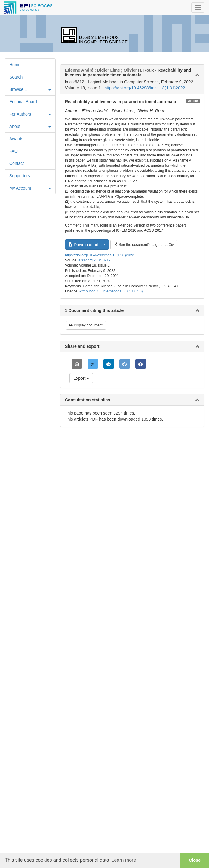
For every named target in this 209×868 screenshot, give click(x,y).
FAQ (14, 151)
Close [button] (195, 860)
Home (15, 65)
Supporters (20, 176)
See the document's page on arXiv (144, 245)
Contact (17, 163)
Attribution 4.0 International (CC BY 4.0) (111, 291)
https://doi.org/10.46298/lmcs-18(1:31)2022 (145, 88)
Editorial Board (23, 102)
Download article (87, 245)
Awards (16, 139)
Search (16, 77)
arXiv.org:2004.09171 (96, 260)
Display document (86, 325)
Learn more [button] (124, 860)
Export (81, 378)
